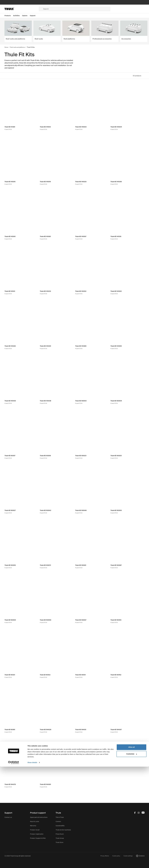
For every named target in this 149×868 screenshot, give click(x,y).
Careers (58, 821)
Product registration (37, 834)
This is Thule (60, 817)
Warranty (33, 826)
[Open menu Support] (34, 16)
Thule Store (59, 842)
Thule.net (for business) (63, 830)
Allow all (132, 848)
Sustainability (60, 826)
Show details (32, 864)
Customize (132, 855)
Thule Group (60, 838)
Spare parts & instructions (39, 817)
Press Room (60, 834)
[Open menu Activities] (18, 16)
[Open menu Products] (9, 16)
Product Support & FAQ (38, 838)
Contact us (8, 817)
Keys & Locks (35, 821)
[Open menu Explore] (26, 16)
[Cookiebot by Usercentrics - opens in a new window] (14, 864)
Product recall (35, 830)
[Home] (22, 9)
